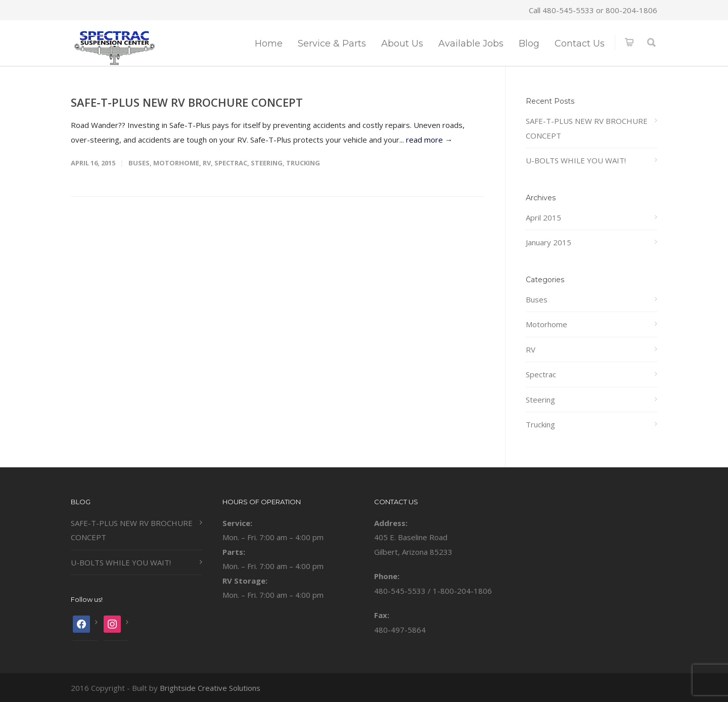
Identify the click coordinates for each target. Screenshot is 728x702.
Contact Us (580, 43)
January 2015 (549, 242)
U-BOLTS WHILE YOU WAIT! (576, 160)
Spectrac (231, 163)
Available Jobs (471, 43)
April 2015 (543, 217)
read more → (429, 140)
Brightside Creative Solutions (210, 688)
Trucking (303, 163)
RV (207, 163)
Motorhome (176, 163)
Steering (267, 163)
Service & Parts (332, 43)
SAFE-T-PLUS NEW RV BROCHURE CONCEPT (187, 102)
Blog (529, 43)
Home (269, 43)
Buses (139, 163)
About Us (402, 43)
